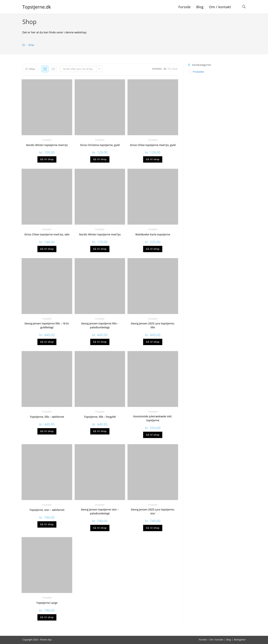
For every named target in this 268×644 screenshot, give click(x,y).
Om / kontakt (216, 640)
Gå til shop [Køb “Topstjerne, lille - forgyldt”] (100, 431)
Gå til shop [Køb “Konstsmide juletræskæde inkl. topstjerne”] (153, 435)
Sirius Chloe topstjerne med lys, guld (153, 145)
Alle (175, 69)
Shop (31, 45)
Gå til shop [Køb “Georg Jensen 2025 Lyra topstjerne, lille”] (153, 342)
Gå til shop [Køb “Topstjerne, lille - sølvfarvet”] (47, 431)
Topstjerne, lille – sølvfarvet (47, 417)
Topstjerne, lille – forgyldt (100, 417)
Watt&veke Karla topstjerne (153, 234)
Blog (229, 640)
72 (169, 69)
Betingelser (240, 640)
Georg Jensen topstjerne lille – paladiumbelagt (100, 325)
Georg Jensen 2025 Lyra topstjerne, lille (153, 325)
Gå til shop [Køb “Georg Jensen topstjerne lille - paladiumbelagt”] (100, 342)
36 (165, 69)
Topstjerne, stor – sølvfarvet (47, 510)
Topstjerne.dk (37, 7)
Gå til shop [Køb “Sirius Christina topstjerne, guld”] (100, 159)
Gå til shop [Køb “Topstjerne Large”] (47, 617)
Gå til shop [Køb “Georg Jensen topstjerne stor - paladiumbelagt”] (100, 528)
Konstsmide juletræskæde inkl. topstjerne (153, 418)
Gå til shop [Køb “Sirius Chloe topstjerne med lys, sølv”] (47, 249)
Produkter (47, 140)
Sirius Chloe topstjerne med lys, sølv (47, 234)
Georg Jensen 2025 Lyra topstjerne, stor (153, 511)
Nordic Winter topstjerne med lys (47, 145)
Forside (203, 640)
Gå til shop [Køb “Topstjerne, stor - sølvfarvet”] (47, 524)
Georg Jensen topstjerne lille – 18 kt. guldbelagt (47, 325)
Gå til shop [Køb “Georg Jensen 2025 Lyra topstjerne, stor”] (153, 528)
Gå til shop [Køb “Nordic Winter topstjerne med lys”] (47, 159)
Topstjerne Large (47, 603)
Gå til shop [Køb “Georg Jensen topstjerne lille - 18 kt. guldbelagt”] (47, 342)
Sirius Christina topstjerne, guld (100, 145)
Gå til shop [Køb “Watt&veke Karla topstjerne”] (153, 249)
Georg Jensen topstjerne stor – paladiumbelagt (100, 511)
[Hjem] (24, 45)
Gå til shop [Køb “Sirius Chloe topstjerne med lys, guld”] (153, 159)
